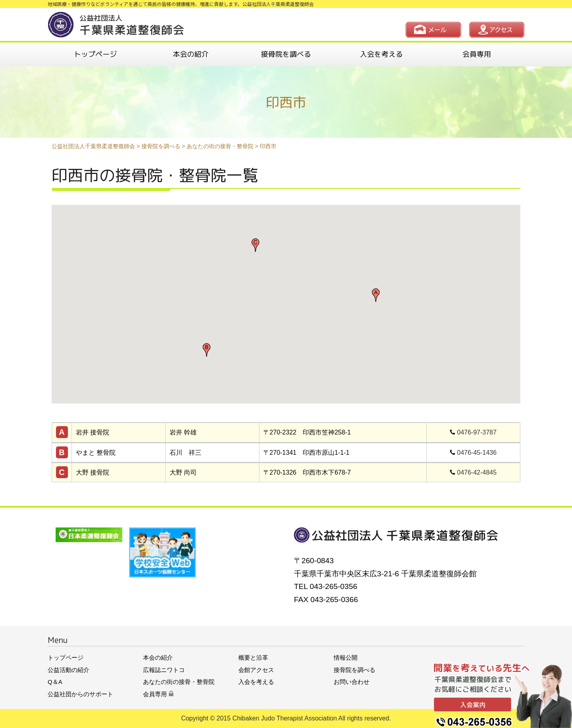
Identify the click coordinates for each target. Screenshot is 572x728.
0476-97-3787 (477, 432)
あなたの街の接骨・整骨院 (179, 682)
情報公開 (346, 658)
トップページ (95, 54)
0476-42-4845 (477, 472)
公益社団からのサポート (80, 694)
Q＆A (55, 682)
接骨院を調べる (286, 54)
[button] (376, 295)
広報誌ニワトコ (164, 670)
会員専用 (477, 54)
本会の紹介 (191, 54)
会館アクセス (256, 670)
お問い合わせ (352, 682)
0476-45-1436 (477, 453)
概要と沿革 (253, 658)
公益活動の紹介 (69, 670)
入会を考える (381, 54)
